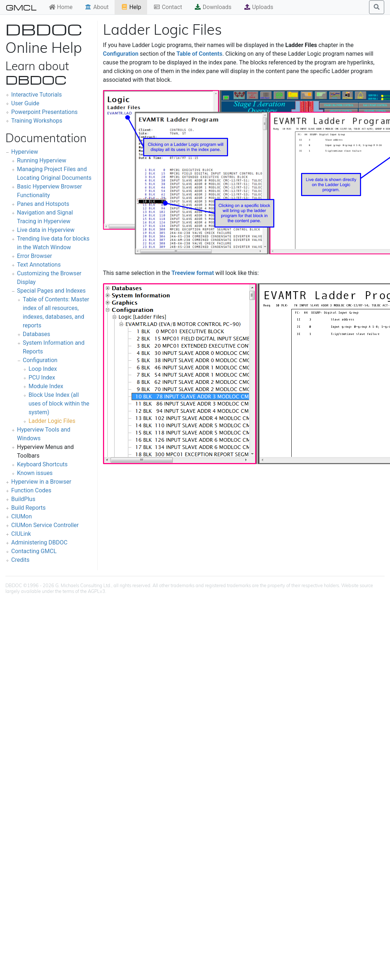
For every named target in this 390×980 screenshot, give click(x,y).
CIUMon (22, 516)
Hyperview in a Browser (41, 482)
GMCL (21, 7)
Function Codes (31, 490)
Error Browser (35, 256)
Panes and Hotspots (43, 204)
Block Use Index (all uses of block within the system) (59, 404)
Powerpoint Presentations (44, 112)
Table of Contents (199, 54)
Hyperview (25, 152)
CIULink (21, 534)
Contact (168, 7)
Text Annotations (39, 265)
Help (131, 7)
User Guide (25, 103)
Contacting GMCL (34, 551)
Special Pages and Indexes (51, 291)
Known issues (35, 473)
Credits (20, 560)
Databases (37, 334)
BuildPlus (23, 499)
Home (61, 7)
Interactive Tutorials (37, 95)
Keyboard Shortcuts (42, 464)
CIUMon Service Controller (45, 525)
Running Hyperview (42, 160)
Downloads (213, 7)
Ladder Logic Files (52, 421)
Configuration (40, 360)
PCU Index (42, 377)
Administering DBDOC (39, 542)
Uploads (258, 7)
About (97, 7)
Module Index (46, 386)
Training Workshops (37, 121)
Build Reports (28, 508)
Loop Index (43, 369)
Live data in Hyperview (46, 230)
